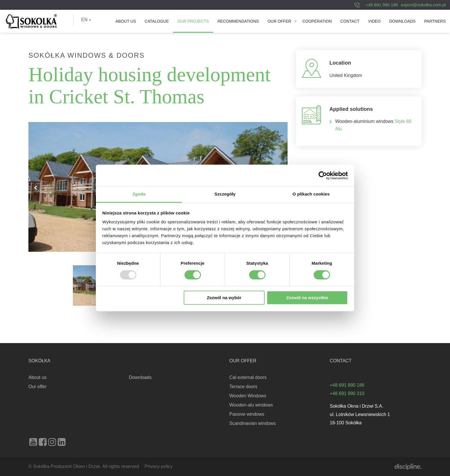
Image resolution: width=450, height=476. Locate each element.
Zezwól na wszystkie (307, 298)
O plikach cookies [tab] (311, 194)
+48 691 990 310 (347, 393)
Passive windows (247, 414)
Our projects (193, 21)
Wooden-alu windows (251, 405)
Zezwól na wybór (224, 298)
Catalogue (157, 21)
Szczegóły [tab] (225, 194)
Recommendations (238, 21)
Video (375, 21)
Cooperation (317, 21)
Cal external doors (248, 377)
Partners (435, 21)
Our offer (279, 21)
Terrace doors (243, 387)
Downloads (402, 21)
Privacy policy (159, 466)
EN (86, 20)
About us (126, 21)
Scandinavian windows (253, 423)
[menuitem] (86, 20)
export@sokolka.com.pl (423, 5)
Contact (350, 21)
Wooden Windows (248, 396)
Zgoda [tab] (139, 194)
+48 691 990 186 (382, 5)
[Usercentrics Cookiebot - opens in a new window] (323, 175)
